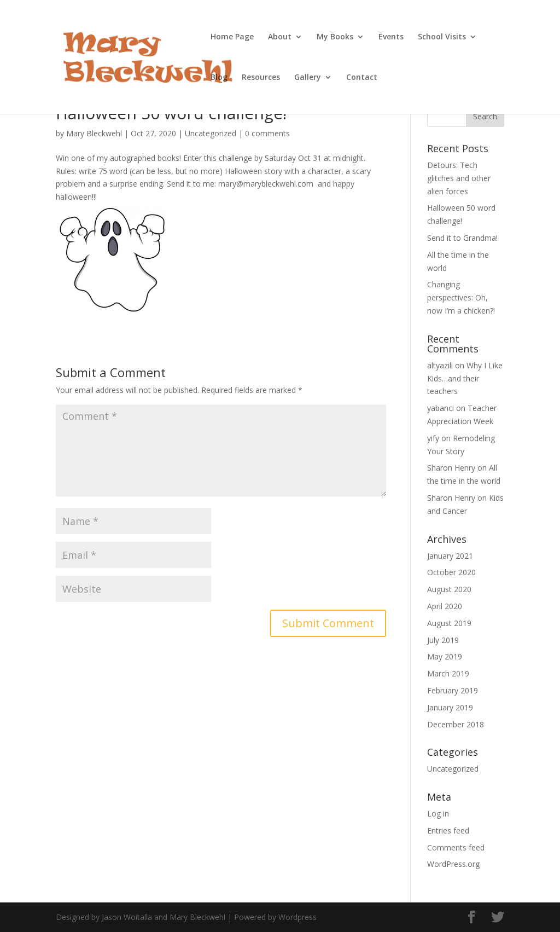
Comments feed (456, 847)
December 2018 (456, 724)
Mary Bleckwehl (94, 133)
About (280, 37)
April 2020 (445, 606)
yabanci (441, 408)
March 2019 (448, 673)
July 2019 (443, 640)
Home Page (232, 37)
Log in (438, 814)
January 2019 (450, 707)
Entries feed (448, 830)
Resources (261, 78)
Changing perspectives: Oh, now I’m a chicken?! (461, 297)
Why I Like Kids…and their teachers (465, 378)
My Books (335, 37)
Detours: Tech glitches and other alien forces (459, 178)
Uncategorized (211, 133)
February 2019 (453, 690)
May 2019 (445, 656)
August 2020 (449, 589)
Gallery (308, 78)
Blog (219, 78)
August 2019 (449, 623)
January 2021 (450, 556)
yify (433, 438)
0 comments (267, 133)
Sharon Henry (451, 468)
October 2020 (451, 572)
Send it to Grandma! (462, 238)
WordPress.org (453, 864)
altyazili (440, 365)
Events (391, 37)
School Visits (442, 37)
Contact (362, 78)
